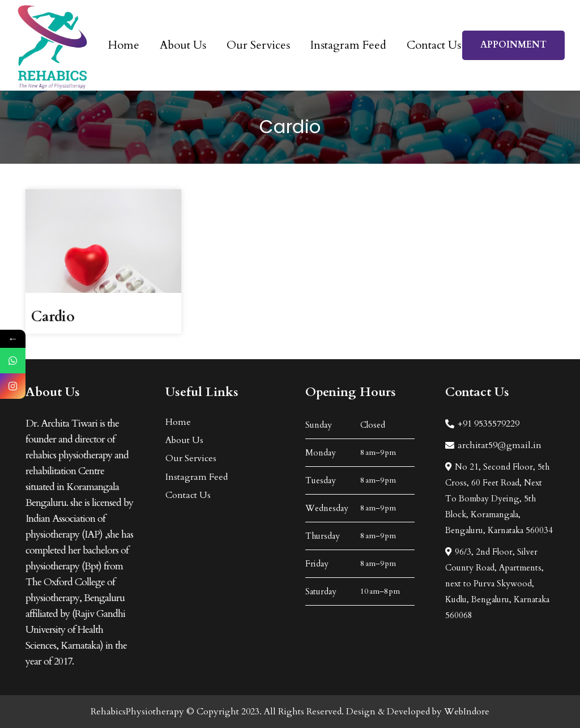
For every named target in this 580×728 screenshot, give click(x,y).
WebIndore (467, 712)
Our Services (191, 458)
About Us (184, 440)
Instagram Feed (197, 477)
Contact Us (188, 495)
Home (178, 422)
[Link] (52, 46)
